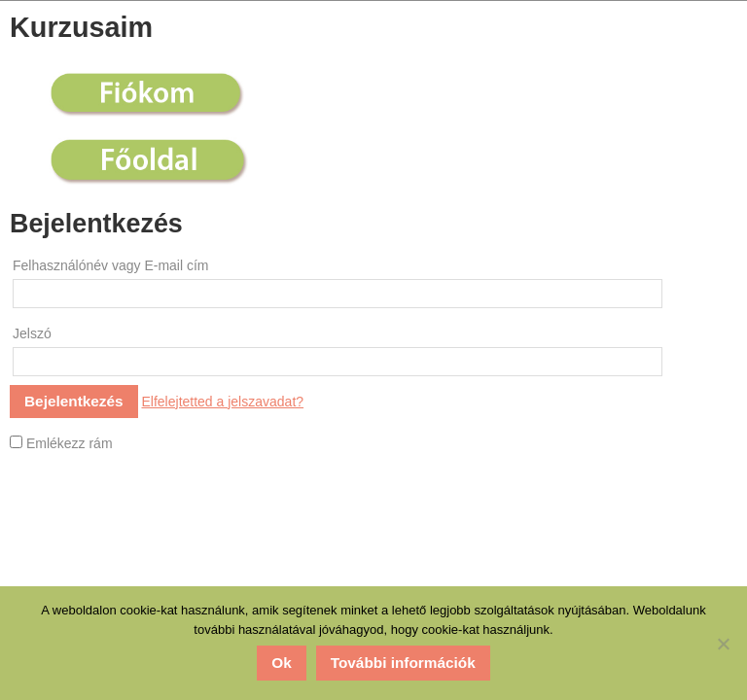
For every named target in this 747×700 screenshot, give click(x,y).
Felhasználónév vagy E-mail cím (111, 265)
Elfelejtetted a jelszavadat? (223, 402)
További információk (403, 663)
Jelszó (32, 333)
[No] (723, 644)
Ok (282, 663)
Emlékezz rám (61, 443)
